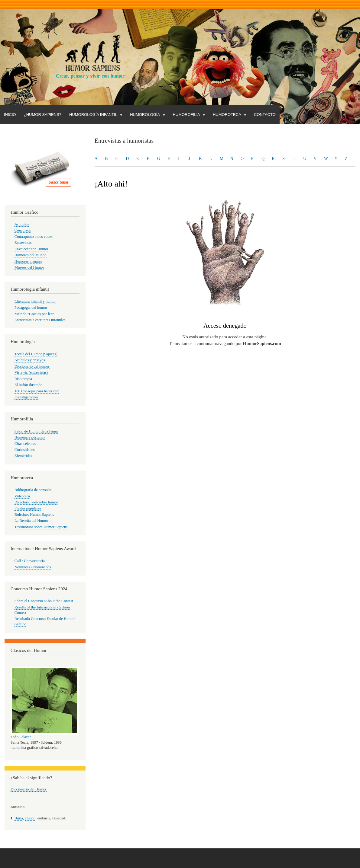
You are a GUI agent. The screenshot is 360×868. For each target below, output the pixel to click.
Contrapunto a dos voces (34, 237)
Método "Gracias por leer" (35, 314)
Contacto (265, 115)
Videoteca (22, 496)
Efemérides (23, 456)
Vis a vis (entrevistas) (31, 372)
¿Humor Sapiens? (43, 115)
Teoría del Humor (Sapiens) (36, 354)
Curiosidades (25, 450)
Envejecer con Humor (31, 249)
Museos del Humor (29, 267)
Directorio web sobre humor (36, 502)
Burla (19, 818)
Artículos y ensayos (30, 360)
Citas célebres (25, 444)
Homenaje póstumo (30, 437)
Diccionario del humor (32, 366)
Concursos (23, 230)
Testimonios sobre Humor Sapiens (41, 527)
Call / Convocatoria (30, 561)
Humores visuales (28, 261)
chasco (30, 818)
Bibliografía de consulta (33, 490)
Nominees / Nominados (33, 567)
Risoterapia (23, 379)
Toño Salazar (21, 737)
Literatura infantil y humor (35, 302)
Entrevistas (23, 243)
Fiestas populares (28, 508)
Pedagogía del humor (31, 308)
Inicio (10, 115)
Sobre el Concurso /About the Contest (44, 601)
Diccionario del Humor (29, 789)
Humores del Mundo (31, 255)
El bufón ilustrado (28, 385)
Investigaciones (27, 397)
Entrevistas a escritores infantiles (40, 320)
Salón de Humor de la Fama (36, 431)
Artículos (22, 224)
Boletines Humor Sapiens (34, 515)
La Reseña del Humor (31, 521)
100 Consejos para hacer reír (37, 391)
